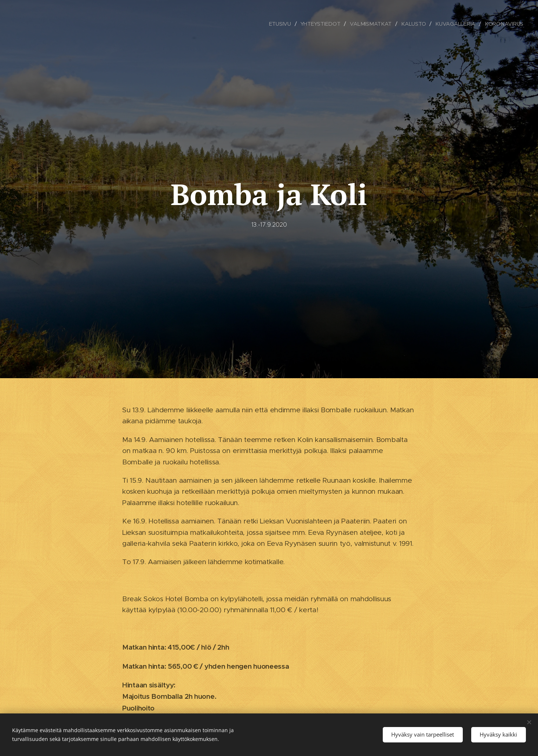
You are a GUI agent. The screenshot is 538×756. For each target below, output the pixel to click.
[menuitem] (281, 24)
